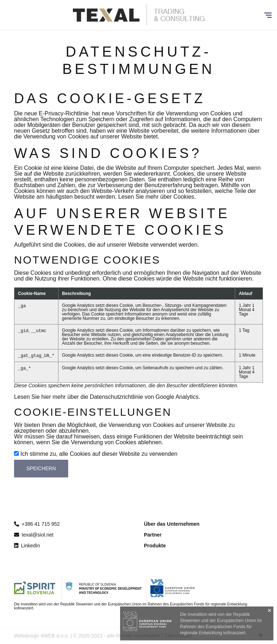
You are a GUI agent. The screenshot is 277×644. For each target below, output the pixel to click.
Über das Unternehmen (172, 524)
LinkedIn (27, 546)
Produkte (155, 546)
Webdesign (27, 636)
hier (46, 397)
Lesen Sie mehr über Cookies (156, 197)
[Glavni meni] (268, 15)
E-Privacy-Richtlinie (64, 113)
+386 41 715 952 (41, 524)
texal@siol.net (34, 535)
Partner (153, 535)
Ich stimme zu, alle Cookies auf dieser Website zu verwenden (99, 454)
